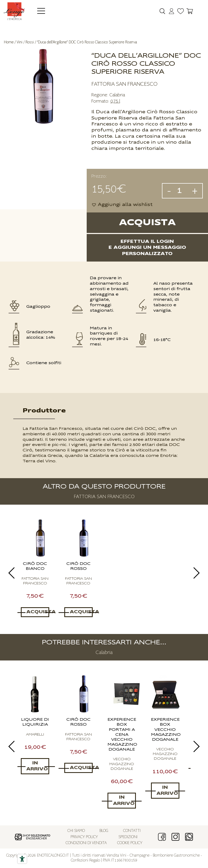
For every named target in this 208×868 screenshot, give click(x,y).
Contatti (132, 831)
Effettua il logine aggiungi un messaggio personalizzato (147, 248)
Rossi (30, 42)
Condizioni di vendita (86, 843)
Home (9, 42)
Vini (20, 42)
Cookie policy (130, 843)
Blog (104, 831)
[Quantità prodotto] (181, 191)
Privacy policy (84, 837)
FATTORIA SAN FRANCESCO (124, 84)
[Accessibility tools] (22, 859)
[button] (122, 205)
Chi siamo (76, 831)
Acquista (147, 223)
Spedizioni (128, 837)
